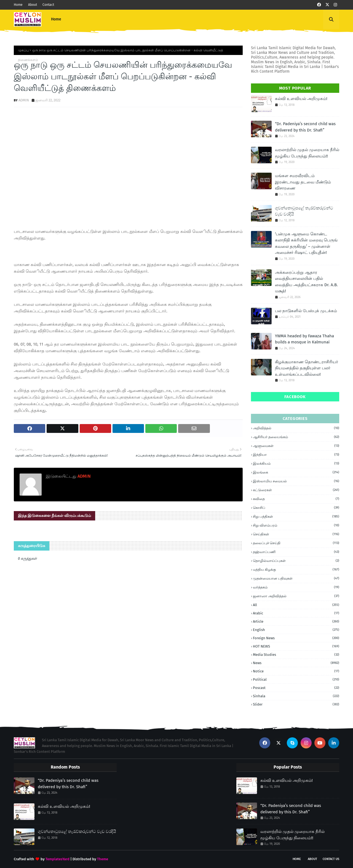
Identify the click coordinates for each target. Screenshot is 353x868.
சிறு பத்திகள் (296, 517)
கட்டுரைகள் (296, 490)
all (296, 605)
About (33, 5)
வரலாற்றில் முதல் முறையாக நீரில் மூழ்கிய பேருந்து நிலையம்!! (307, 153)
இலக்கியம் (296, 464)
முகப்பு (23, 50)
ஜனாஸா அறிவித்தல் (296, 596)
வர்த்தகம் (296, 587)
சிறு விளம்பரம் (296, 525)
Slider (296, 704)
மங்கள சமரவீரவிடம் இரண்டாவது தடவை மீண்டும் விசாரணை (303, 182)
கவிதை (296, 499)
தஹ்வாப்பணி (296, 552)
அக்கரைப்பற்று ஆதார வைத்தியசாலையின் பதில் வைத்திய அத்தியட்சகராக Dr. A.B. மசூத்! (306, 282)
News (296, 663)
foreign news (296, 638)
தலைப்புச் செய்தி (296, 543)
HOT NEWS (296, 646)
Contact (48, 5)
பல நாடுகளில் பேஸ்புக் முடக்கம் (306, 311)
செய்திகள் (296, 534)
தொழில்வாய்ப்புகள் (296, 561)
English (296, 630)
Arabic (296, 613)
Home (18, 5)
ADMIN (24, 100)
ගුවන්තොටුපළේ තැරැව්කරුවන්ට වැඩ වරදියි (304, 211)
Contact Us (331, 859)
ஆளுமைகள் (296, 446)
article (296, 621)
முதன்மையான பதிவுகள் (296, 578)
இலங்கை (296, 472)
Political (296, 679)
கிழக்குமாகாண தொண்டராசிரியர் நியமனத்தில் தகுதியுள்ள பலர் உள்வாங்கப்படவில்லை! (307, 368)
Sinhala (296, 696)
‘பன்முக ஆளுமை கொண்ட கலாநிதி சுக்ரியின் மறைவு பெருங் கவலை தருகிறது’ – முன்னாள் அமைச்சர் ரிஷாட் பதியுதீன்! (306, 243)
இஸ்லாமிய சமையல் (296, 481)
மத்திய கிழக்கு (296, 570)
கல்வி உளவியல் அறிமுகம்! (301, 99)
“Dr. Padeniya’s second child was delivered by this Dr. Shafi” (305, 127)
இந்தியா (296, 455)
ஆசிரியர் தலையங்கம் (296, 437)
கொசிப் (296, 508)
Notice (296, 671)
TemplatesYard (58, 859)
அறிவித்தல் (296, 428)
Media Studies (296, 655)
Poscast (296, 688)
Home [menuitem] (56, 19)
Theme (103, 859)
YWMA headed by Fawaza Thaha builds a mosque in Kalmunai (304, 339)
